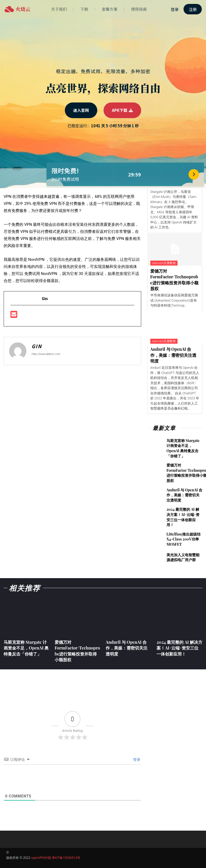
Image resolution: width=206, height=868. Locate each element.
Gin (37, 346)
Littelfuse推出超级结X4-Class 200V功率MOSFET (184, 539)
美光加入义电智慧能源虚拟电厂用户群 (183, 557)
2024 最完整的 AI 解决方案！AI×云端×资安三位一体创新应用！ (183, 517)
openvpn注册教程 (164, 263)
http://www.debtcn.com (46, 354)
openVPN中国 (41, 858)
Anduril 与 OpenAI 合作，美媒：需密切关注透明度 (173, 355)
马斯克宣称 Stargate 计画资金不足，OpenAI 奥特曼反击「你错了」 (183, 448)
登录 (136, 760)
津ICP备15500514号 (66, 858)
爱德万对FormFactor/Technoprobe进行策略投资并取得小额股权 (174, 280)
